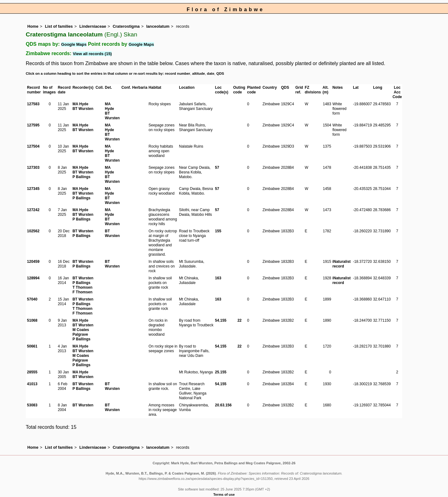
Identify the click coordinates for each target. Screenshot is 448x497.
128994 (33, 278)
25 (217, 372)
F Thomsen (82, 292)
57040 (32, 299)
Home (33, 26)
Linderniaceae (93, 26)
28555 (32, 372)
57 (217, 168)
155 (218, 231)
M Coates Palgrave (81, 332)
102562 (33, 231)
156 (228, 405)
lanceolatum (158, 26)
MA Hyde (80, 104)
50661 (32, 346)
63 (222, 405)
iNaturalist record (341, 264)
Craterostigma (126, 26)
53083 (32, 405)
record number (177, 73)
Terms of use (224, 495)
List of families (59, 26)
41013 (32, 384)
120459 (33, 262)
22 (239, 320)
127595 (33, 125)
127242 (33, 210)
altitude (199, 73)
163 (218, 278)
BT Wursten (83, 109)
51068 (32, 320)
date (211, 73)
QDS (220, 73)
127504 (33, 146)
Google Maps (74, 44)
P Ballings (82, 177)
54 (217, 320)
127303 (33, 168)
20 (217, 405)
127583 (33, 104)
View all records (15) (92, 54)
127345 (33, 189)
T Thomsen (82, 287)
